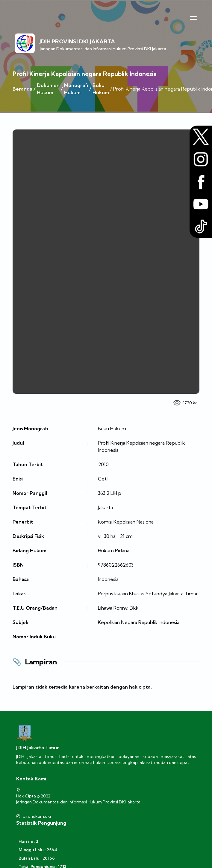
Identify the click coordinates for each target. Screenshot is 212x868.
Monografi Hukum (76, 89)
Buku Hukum (101, 89)
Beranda (22, 89)
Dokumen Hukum (48, 89)
